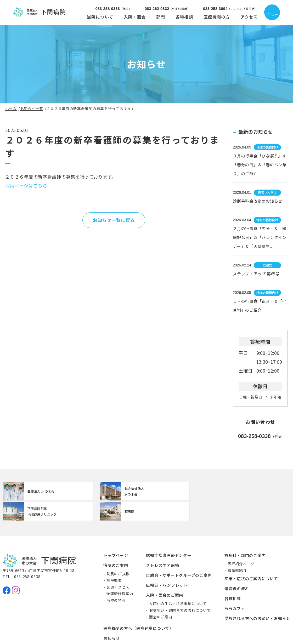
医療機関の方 (217, 17)
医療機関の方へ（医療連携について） (138, 609)
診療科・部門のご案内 (245, 536)
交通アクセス (118, 568)
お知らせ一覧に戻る (114, 220)
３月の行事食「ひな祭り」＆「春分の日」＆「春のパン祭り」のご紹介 (260, 165)
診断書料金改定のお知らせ (258, 201)
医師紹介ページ (241, 544)
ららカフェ (235, 589)
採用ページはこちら (26, 186)
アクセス (249, 17)
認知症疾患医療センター (169, 536)
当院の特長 (116, 581)
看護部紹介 (237, 551)
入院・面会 (135, 17)
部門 (161, 17)
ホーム (11, 109)
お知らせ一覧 (32, 109)
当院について (100, 17)
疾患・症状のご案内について (251, 559)
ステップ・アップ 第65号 (256, 274)
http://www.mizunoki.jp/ (34, 492)
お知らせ (112, 619)
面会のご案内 (161, 597)
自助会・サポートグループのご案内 (179, 556)
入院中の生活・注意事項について (178, 584)
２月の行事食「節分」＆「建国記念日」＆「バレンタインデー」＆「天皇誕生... (260, 237)
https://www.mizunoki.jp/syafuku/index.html (107, 492)
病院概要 (114, 561)
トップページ (116, 536)
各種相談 (184, 17)
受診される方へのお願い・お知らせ (257, 599)
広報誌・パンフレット (167, 566)
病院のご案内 (116, 546)
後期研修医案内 (120, 574)
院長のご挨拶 (118, 554)
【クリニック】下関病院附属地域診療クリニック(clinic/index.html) (181, 492)
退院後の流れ (237, 569)
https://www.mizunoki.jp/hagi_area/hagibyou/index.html (254, 492)
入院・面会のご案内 (165, 576)
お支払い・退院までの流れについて (180, 591)
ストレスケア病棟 (162, 546)
